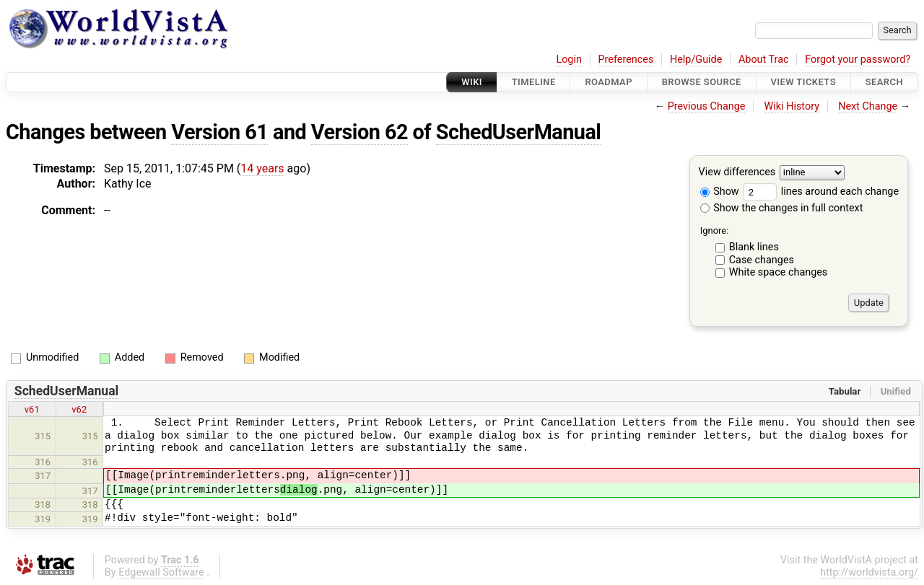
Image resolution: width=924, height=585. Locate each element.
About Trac (764, 60)
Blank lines (754, 247)
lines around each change (821, 192)
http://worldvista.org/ (869, 572)
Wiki (472, 82)
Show (720, 192)
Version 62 (359, 132)
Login (569, 60)
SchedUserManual (519, 132)
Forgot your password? (858, 60)
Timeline (534, 82)
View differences (737, 173)
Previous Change (707, 106)
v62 (79, 409)
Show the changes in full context (782, 208)
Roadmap (609, 82)
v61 (32, 409)
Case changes (762, 260)
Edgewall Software (161, 572)
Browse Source (702, 82)
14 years (262, 168)
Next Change (868, 106)
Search (884, 82)
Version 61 (219, 132)
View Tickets (803, 82)
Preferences (626, 60)
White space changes (779, 272)
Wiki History (792, 106)
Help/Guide (696, 60)
